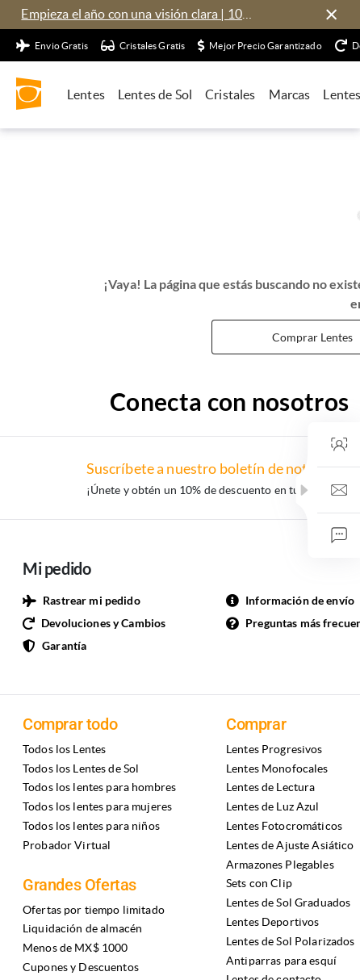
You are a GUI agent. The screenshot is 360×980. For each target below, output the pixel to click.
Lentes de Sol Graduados (288, 903)
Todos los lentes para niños (91, 826)
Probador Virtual (67, 845)
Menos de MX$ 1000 (75, 948)
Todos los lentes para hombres (99, 787)
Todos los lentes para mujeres (97, 806)
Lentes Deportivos (272, 922)
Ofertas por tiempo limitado (94, 910)
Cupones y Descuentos (81, 967)
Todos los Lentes (64, 749)
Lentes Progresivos (274, 749)
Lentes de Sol (155, 94)
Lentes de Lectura (270, 787)
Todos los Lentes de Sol (81, 769)
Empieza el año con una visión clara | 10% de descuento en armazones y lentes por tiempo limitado (140, 14)
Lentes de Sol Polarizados (291, 941)
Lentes (86, 94)
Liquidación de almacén (82, 928)
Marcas (290, 94)
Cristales (230, 94)
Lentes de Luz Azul (273, 806)
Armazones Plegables (280, 865)
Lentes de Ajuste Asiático (290, 845)
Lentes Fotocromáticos (284, 826)
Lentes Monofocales (277, 769)
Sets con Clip (259, 883)
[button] (304, 490)
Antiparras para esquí (281, 961)
